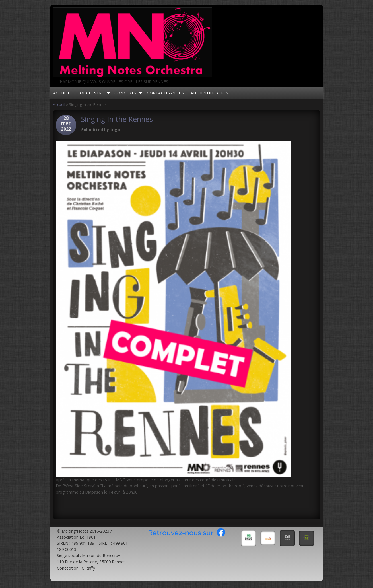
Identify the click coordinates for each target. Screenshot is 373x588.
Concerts (125, 93)
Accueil (62, 93)
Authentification (210, 93)
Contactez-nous (166, 93)
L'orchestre (90, 93)
